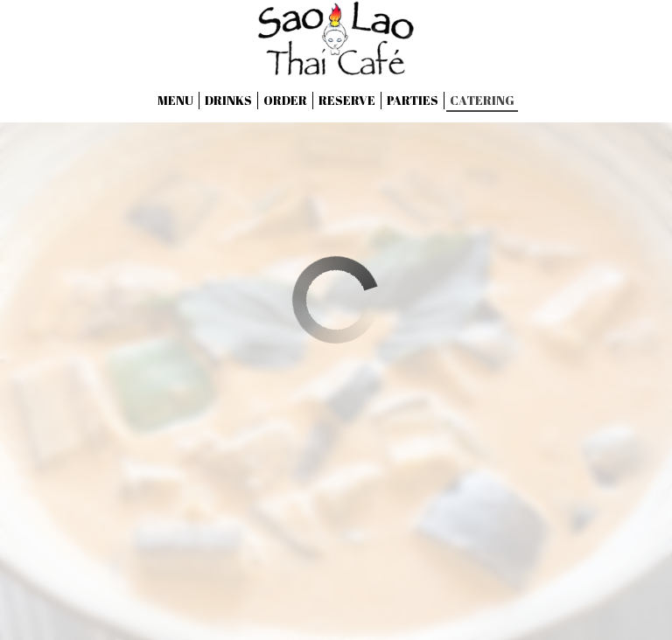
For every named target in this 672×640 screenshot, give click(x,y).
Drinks (228, 100)
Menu (175, 100)
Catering (482, 100)
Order (285, 100)
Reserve (347, 100)
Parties (413, 100)
